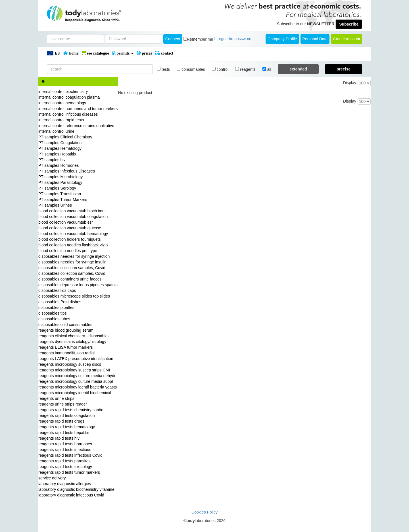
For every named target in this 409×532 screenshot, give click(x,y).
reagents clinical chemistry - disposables (74, 336)
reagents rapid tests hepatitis (64, 433)
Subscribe (349, 24)
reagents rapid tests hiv (59, 438)
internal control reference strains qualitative (76, 126)
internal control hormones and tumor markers (78, 109)
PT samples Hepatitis (57, 154)
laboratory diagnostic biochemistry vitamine (76, 489)
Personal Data (315, 39)
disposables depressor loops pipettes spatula (78, 285)
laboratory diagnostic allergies (65, 484)
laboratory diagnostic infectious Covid (71, 495)
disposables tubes (54, 319)
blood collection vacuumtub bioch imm (72, 211)
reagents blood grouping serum (66, 330)
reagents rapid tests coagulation (66, 415)
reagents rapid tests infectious (65, 450)
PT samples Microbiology (60, 177)
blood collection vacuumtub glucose (70, 228)
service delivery (52, 478)
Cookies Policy (204, 512)
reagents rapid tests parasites (64, 461)
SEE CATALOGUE (95, 53)
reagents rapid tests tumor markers (69, 472)
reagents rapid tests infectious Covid (70, 455)
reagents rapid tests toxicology (65, 467)
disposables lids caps (57, 290)
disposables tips (53, 313)
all (267, 69)
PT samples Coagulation (60, 143)
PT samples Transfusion (60, 194)
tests (163, 69)
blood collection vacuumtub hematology (73, 234)
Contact (164, 53)
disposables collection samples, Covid (72, 268)
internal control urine (56, 131)
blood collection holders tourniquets (69, 239)
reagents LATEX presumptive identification (76, 359)
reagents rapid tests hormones (65, 444)
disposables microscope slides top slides (74, 296)
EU (54, 53)
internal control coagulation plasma (69, 97)
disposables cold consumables (65, 325)
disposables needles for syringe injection (74, 256)
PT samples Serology (57, 188)
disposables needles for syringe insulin (72, 262)
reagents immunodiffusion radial (66, 353)
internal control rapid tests (61, 120)
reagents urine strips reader (63, 404)
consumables (191, 69)
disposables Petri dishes (60, 302)
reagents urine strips (56, 398)
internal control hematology (62, 103)
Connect (173, 39)
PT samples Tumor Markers (63, 199)
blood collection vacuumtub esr (66, 222)
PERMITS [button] (123, 53)
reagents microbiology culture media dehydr (77, 376)
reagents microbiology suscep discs (70, 364)
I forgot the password (233, 39)
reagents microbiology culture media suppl (76, 381)
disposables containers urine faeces (70, 279)
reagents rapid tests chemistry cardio (71, 410)
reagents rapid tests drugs (61, 421)
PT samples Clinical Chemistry (65, 137)
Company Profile (282, 39)
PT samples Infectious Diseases (67, 171)
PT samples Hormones (59, 165)
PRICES (144, 53)
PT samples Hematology (60, 148)
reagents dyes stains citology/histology (72, 342)
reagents (245, 69)
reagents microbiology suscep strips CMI (74, 370)
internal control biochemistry (63, 92)
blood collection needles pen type (68, 251)
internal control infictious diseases (68, 114)
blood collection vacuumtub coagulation (73, 217)
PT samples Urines (55, 205)
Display (350, 83)
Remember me (200, 39)
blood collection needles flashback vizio (73, 245)
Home (71, 53)
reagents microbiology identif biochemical (75, 393)
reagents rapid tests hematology (67, 427)
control (220, 69)
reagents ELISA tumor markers (65, 347)
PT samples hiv (52, 160)
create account (347, 39)
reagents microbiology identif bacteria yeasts (78, 387)
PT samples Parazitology (60, 182)
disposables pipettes (56, 307)
